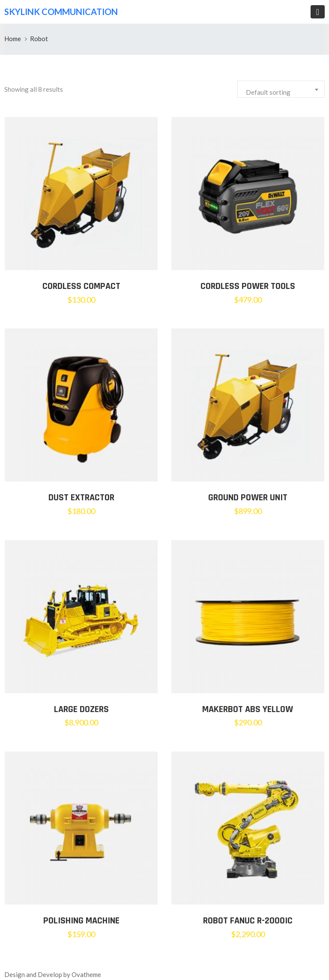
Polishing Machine (81, 921)
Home (13, 39)
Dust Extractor (81, 498)
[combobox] (281, 89)
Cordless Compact (81, 286)
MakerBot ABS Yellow (248, 709)
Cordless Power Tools (248, 286)
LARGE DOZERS (81, 709)
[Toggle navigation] (318, 12)
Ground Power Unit (248, 498)
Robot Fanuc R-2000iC (248, 921)
